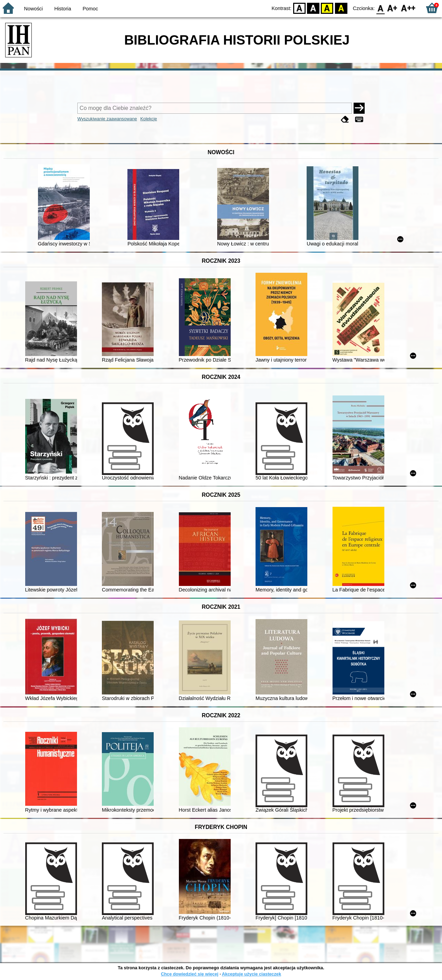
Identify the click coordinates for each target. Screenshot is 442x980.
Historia (63, 9)
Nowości (33, 9)
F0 (380, 8)
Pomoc (90, 9)
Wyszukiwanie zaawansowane (107, 119)
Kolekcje (148, 119)
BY (341, 8)
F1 (392, 8)
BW (313, 8)
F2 (408, 8)
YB (327, 8)
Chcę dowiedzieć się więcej (190, 974)
